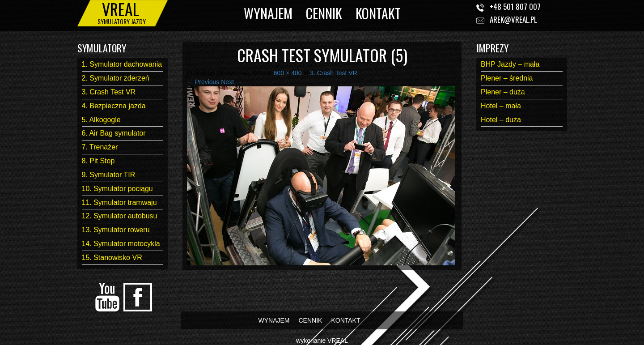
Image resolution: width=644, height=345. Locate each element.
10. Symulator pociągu (117, 189)
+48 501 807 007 (515, 6)
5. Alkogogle (101, 120)
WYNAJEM (268, 13)
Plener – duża (503, 92)
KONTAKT (378, 13)
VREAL (338, 341)
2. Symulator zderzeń (116, 78)
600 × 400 (288, 73)
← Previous (203, 82)
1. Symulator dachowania (122, 64)
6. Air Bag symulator (114, 133)
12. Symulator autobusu (120, 216)
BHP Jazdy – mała (510, 64)
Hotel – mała (501, 106)
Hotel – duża (501, 120)
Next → (231, 82)
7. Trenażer (100, 147)
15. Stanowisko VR (112, 258)
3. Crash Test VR (109, 92)
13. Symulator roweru (116, 230)
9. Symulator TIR (109, 175)
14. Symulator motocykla (121, 244)
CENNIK (324, 13)
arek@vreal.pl (513, 19)
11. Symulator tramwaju (119, 202)
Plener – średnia (507, 78)
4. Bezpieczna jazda (114, 106)
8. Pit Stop (98, 161)
